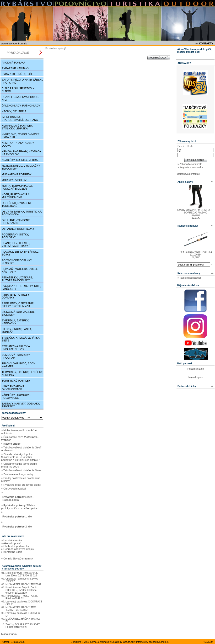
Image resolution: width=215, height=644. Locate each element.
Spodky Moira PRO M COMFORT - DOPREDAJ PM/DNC (196, 211)
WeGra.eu (128, 642)
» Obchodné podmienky (15, 546)
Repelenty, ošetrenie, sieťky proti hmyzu (18, 305)
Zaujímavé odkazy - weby (18, 474)
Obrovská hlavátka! (15, 489)
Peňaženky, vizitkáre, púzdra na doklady (17, 279)
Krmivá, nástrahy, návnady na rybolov (21, 153)
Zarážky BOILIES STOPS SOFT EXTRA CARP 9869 (23, 626)
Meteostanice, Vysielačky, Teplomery (21, 167)
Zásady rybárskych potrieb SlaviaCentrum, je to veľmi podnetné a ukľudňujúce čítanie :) (21, 457)
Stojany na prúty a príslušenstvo (16, 348)
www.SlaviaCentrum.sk (14, 43)
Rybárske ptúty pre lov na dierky (22, 485)
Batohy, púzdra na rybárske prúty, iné (22, 81)
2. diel (18, 527)
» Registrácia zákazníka (190, 167)
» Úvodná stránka (11, 540)
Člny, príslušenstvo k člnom (18, 90)
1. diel (18, 516)
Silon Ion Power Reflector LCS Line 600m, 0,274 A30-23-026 (22, 574)
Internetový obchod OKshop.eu (153, 642)
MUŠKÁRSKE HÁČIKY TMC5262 (23, 584)
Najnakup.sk (196, 377)
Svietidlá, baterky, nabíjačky (15, 322)
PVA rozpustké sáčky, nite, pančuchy (21, 287)
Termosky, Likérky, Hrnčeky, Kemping (22, 373)
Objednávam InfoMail (188, 174)
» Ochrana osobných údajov (18, 549)
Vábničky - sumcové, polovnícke (16, 396)
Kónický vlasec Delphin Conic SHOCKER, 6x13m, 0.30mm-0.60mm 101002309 (21, 590)
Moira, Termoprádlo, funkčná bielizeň (17, 187)
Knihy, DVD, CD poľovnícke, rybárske (21, 136)
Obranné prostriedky (18, 229)
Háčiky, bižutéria (14, 111)
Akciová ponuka (13, 63)
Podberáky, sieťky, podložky (15, 236)
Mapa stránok (9, 634)
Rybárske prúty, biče (17, 74)
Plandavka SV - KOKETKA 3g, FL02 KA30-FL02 (22, 597)
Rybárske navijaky (15, 68)
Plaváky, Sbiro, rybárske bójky (20, 253)
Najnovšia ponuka (188, 226)
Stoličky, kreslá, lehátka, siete (21, 339)
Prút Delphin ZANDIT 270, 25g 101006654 (196, 253)
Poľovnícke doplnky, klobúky (17, 262)
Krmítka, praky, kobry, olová (18, 144)
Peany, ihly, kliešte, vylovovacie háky (16, 245)
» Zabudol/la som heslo (190, 164)
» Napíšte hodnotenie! (189, 278)
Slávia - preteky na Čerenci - (20, 507)
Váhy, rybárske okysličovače (13, 388)
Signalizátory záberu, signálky (18, 313)
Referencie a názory (189, 273)
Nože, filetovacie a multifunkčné (16, 196)
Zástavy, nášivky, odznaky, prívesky (21, 405)
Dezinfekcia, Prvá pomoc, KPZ (20, 98)
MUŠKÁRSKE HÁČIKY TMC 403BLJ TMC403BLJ (21, 609)
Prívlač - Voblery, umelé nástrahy (20, 270)
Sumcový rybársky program (16, 356)
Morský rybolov (14, 180)
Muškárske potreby (17, 174)
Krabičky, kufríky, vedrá (20, 160)
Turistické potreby (16, 381)
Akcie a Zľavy (185, 182)
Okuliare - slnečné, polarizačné (16, 222)
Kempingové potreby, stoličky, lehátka (17, 127)
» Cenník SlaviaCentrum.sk (17, 559)
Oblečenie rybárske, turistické (17, 204)
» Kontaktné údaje (12, 552)
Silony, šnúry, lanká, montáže (17, 330)
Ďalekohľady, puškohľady (21, 106)
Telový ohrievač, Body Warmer (18, 365)
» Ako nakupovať (11, 543)
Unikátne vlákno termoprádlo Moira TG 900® (19, 465)
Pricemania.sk (196, 369)
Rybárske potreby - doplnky (16, 296)
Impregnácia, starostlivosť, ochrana (20, 118)
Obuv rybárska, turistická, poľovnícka (22, 213)
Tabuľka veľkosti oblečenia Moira (22, 470)
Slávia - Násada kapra (18, 498)
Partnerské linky (187, 386)
